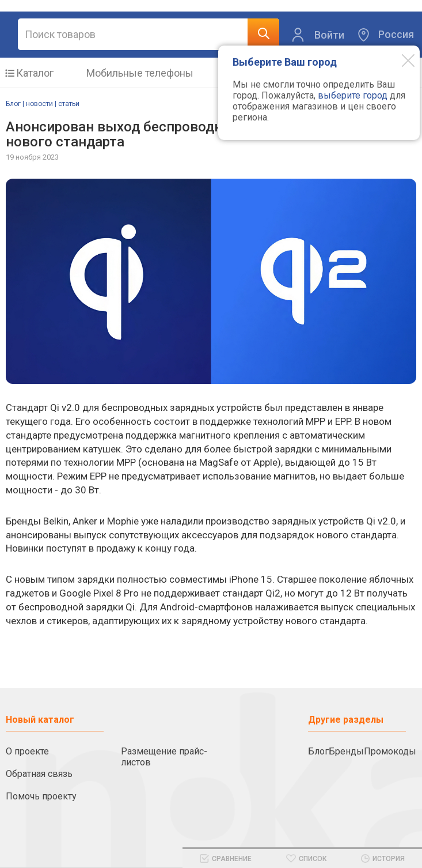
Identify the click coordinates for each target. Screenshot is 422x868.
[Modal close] (400, 60)
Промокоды (390, 751)
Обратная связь (39, 774)
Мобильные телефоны (140, 73)
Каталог (35, 73)
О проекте (27, 751)
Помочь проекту (41, 796)
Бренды (346, 751)
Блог (318, 751)
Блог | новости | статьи (43, 104)
